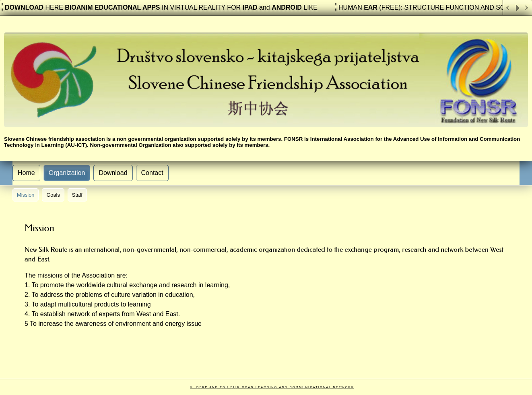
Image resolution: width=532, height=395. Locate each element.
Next (527, 8)
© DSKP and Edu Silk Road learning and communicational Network (272, 387)
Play (518, 8)
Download (113, 173)
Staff (77, 195)
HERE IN (107, 7)
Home (26, 173)
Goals (53, 195)
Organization (67, 173)
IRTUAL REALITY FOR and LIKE (246, 7)
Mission (26, 195)
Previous (508, 8)
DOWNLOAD (24, 7)
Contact (152, 173)
